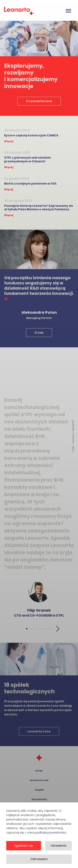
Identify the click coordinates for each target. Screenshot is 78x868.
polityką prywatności (51, 834)
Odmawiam (39, 860)
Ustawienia (59, 847)
